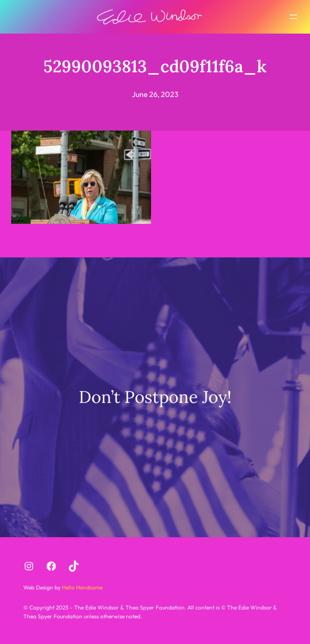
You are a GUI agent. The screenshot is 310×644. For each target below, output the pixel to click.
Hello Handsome (82, 587)
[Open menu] (293, 17)
